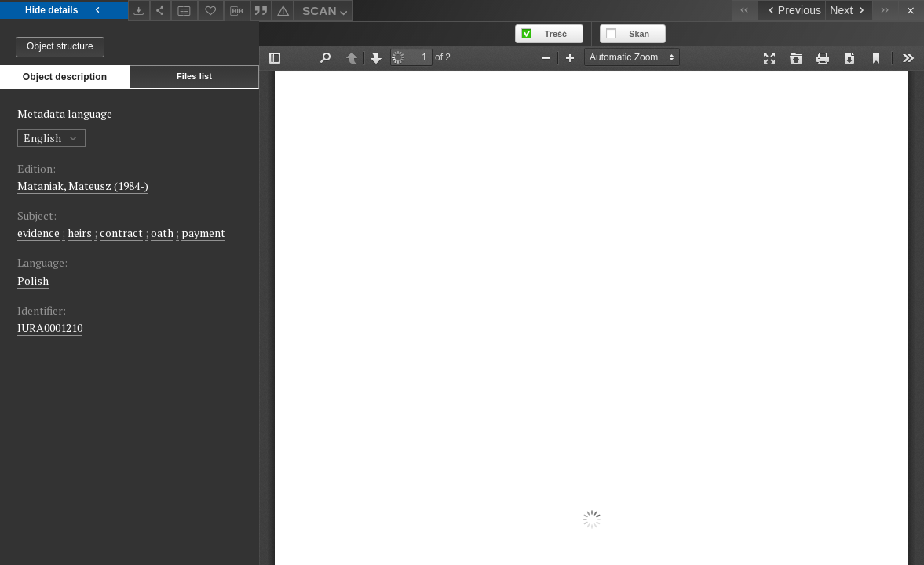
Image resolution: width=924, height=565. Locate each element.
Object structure (60, 46)
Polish (33, 281)
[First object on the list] (745, 11)
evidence (38, 233)
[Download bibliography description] (237, 11)
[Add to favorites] (211, 11)
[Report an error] (283, 11)
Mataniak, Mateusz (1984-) (83, 186)
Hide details (64, 11)
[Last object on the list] (885, 11)
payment (203, 233)
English (51, 138)
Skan (639, 34)
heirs (80, 233)
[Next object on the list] (849, 11)
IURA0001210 (50, 328)
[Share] (161, 11)
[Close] (911, 11)
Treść (556, 34)
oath (162, 233)
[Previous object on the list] (791, 11)
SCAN (327, 13)
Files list (194, 76)
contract (121, 233)
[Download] (139, 11)
